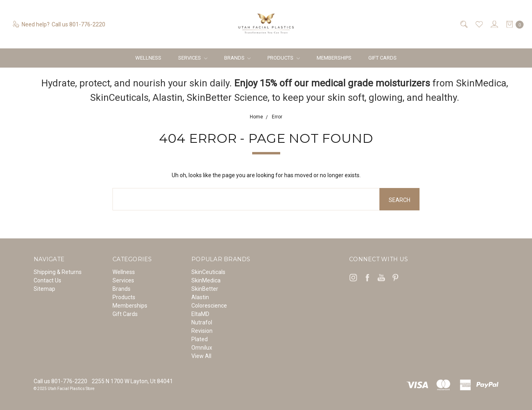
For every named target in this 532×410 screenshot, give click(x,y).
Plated (200, 339)
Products (284, 58)
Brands (238, 58)
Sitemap (44, 289)
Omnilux (202, 348)
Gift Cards (382, 58)
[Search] (463, 24)
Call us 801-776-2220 (60, 381)
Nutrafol (202, 322)
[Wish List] (479, 24)
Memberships (334, 58)
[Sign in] (494, 24)
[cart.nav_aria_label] (513, 24)
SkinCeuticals (208, 272)
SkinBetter (205, 289)
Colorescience (209, 306)
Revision (202, 331)
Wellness (148, 58)
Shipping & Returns (58, 272)
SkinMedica (206, 280)
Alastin (200, 297)
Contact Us (47, 280)
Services (193, 58)
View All (201, 356)
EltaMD (200, 314)
